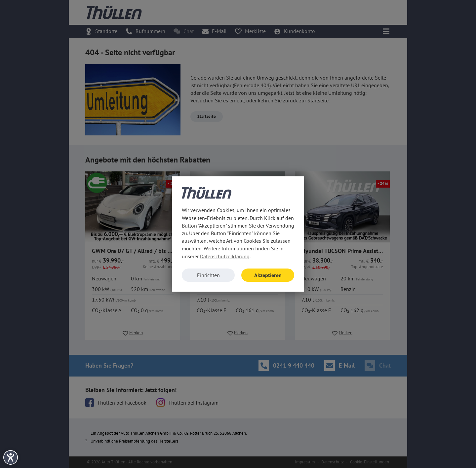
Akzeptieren (268, 275)
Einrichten (208, 275)
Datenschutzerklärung (225, 256)
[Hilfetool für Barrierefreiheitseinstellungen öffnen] (11, 457)
